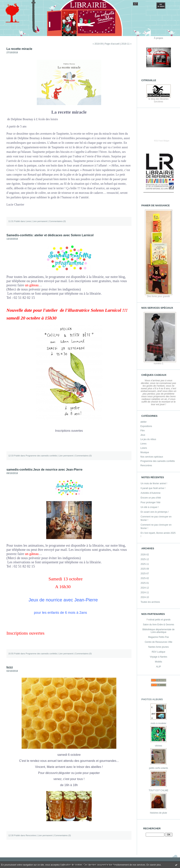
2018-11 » (126, 44)
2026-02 (145, 555)
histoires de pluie (158, 813)
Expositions (146, 426)
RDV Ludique (158, 652)
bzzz (10, 667)
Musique (145, 452)
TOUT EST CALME (158, 790)
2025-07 (145, 574)
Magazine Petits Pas (158, 637)
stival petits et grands (160, 620)
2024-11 (145, 593)
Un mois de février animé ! (154, 483)
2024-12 (145, 588)
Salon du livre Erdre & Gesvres (158, 625)
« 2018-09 (98, 44)
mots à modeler (158, 723)
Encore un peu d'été (151, 498)
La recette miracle (19, 49)
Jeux (143, 435)
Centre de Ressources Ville (158, 642)
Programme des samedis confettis (158, 461)
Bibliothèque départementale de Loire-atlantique (158, 631)
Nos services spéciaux (152, 457)
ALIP (158, 667)
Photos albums (152, 699)
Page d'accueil (112, 44)
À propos (158, 38)
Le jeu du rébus (148, 439)
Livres (143, 444)
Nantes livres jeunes (158, 647)
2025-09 (145, 569)
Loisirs (144, 448)
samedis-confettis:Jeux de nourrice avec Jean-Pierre (44, 470)
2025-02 (145, 578)
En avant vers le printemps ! (155, 512)
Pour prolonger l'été (150, 502)
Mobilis (158, 662)
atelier (144, 422)
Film (143, 431)
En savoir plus (154, 865)
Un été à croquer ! (150, 507)
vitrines (158, 746)
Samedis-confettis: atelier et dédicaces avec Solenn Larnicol (50, 235)
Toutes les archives (150, 602)
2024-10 (145, 597)
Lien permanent (40, 221)
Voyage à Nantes (158, 657)
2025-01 (145, 583)
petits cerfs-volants (158, 768)
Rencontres (146, 465)
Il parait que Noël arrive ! (153, 488)
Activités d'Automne (151, 493)
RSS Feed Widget (162, 141)
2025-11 (145, 564)
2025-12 (145, 559)
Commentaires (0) (57, 221)
